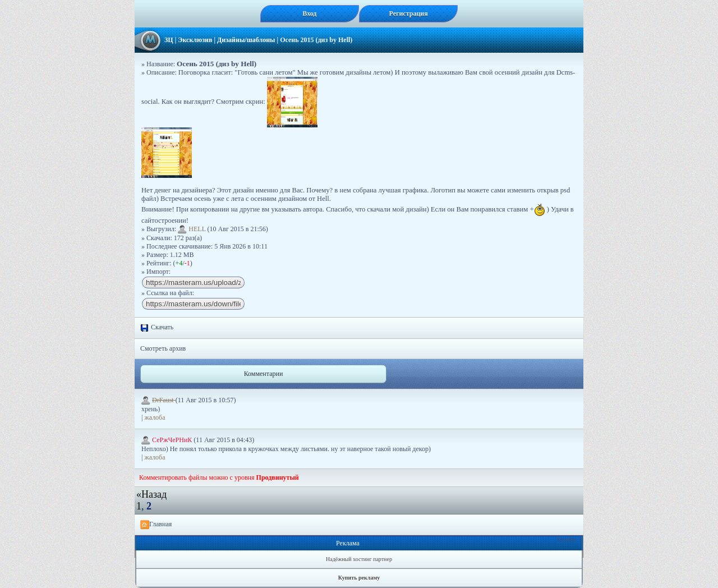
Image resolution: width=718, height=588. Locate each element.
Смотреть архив (163, 348)
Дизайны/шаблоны (246, 40)
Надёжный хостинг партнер (359, 559)
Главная (156, 525)
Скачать (157, 328)
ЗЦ (169, 40)
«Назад (151, 494)
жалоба (155, 417)
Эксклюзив (195, 40)
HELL (192, 229)
